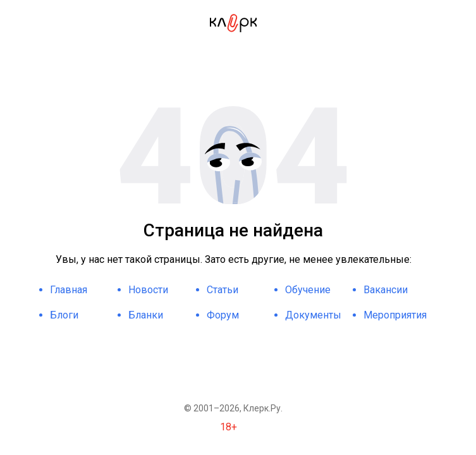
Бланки (146, 315)
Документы (313, 315)
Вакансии (386, 290)
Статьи (223, 290)
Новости (148, 290)
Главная (69, 290)
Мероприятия (395, 315)
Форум (223, 315)
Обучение (308, 290)
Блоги (64, 315)
